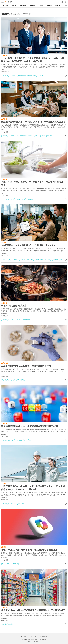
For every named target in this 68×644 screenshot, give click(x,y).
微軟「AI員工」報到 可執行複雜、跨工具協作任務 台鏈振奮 (29, 550)
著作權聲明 (44, 636)
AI (10, 259)
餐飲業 (27, 320)
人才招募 (5, 136)
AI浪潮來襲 (5, 363)
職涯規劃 (55, 259)
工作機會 (4, 55)
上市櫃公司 (5, 76)
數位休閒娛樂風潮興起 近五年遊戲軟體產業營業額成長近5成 (30, 426)
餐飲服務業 (20, 320)
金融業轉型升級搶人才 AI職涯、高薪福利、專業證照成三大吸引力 (33, 122)
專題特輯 (32, 6)
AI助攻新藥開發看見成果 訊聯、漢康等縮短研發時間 (26, 366)
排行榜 (27, 76)
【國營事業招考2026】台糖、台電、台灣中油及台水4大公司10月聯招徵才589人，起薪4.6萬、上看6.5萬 (33, 488)
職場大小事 (23, 6)
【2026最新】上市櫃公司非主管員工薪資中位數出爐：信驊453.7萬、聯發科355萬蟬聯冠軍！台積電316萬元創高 (34, 60)
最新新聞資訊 (29, 136)
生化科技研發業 (14, 380)
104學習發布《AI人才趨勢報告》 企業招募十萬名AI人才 (29, 245)
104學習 (4, 243)
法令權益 (49, 6)
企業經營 (4, 179)
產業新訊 (5, 6)
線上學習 (48, 259)
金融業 (49, 136)
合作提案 (33, 636)
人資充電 (41, 6)
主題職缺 (13, 76)
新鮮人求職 (20, 136)
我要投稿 (24, 636)
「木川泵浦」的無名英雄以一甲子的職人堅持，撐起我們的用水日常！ (32, 184)
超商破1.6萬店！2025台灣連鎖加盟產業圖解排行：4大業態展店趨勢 (33, 610)
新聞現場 (58, 6)
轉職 (43, 136)
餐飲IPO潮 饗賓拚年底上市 (14, 306)
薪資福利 (41, 76)
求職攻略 (14, 6)
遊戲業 (31, 440)
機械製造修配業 (21, 199)
